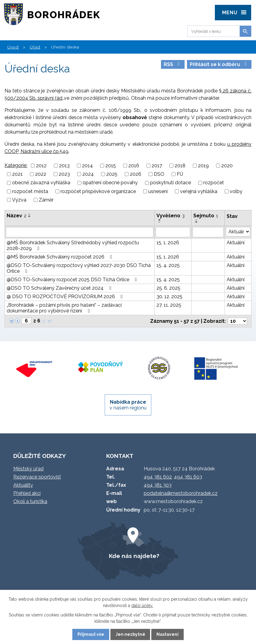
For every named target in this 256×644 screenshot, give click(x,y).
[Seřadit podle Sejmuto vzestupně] (197, 220)
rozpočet (214, 183)
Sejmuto (206, 216)
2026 (136, 174)
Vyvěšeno (171, 216)
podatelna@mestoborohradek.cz (181, 493)
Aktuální (236, 243)
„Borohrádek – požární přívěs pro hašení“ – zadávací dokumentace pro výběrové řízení (64, 308)
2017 (157, 166)
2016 (134, 166)
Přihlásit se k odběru (219, 64)
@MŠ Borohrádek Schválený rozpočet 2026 (60, 257)
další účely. (142, 606)
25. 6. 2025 (168, 288)
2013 (64, 166)
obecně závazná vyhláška (41, 183)
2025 (112, 174)
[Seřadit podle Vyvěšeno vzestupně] (160, 220)
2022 (41, 174)
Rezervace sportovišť (37, 477)
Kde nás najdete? (134, 556)
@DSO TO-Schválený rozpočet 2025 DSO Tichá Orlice (73, 280)
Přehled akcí (27, 493)
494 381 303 (158, 485)
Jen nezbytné (130, 634)
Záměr (46, 200)
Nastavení (167, 634)
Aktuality (23, 485)
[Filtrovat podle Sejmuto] (208, 232)
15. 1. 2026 (168, 243)
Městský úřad (28, 469)
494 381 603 (188, 477)
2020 (227, 166)
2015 (111, 166)
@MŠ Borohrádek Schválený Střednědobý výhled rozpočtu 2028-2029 (73, 245)
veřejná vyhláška (199, 191)
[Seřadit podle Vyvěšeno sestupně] (160, 222)
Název (16, 216)
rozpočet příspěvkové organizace (98, 191)
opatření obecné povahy (110, 183)
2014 (87, 166)
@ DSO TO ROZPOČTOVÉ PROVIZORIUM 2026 (66, 297)
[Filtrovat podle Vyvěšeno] (173, 232)
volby (236, 191)
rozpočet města (30, 191)
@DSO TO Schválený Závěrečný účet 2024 (60, 288)
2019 (203, 166)
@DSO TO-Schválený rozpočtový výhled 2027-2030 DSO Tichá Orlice (79, 268)
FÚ (180, 174)
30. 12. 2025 (169, 297)
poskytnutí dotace (171, 183)
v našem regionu (128, 405)
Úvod (13, 47)
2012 (41, 166)
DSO (159, 174)
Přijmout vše (91, 634)
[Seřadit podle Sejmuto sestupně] (197, 222)
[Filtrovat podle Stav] (238, 232)
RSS (173, 64)
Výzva (19, 200)
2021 (17, 174)
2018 (180, 166)
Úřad (35, 47)
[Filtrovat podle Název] (80, 232)
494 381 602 (158, 477)
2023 (64, 174)
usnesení (158, 191)
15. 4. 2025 (168, 265)
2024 (88, 174)
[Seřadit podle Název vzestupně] (30, 214)
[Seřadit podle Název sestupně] (30, 216)
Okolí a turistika (30, 501)
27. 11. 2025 (169, 305)
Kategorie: (16, 165)
